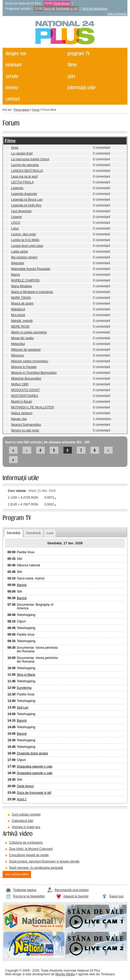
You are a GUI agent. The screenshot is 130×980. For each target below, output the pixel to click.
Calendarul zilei (22, 821)
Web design (13, 974)
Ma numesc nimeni (24, 257)
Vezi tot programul (95, 9)
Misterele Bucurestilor (26, 379)
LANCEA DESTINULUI (27, 171)
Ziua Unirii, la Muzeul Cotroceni (31, 849)
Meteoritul (18, 344)
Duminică (34, 533)
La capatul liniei (22, 153)
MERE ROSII (20, 327)
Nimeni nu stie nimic (25, 430)
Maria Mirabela (21, 286)
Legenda (17, 188)
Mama (15, 275)
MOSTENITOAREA (25, 396)
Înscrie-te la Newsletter (29, 896)
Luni (50, 533)
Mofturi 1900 (20, 384)
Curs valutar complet (26, 814)
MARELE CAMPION (25, 280)
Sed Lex (23, 707)
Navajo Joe (19, 419)
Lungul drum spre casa (27, 246)
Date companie (117, 14)
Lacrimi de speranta (25, 165)
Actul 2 (22, 799)
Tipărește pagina (25, 890)
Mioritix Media (65, 974)
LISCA (16, 223)
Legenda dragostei (24, 194)
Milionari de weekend (26, 350)
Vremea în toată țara (26, 827)
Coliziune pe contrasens (26, 843)
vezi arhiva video (17, 874)
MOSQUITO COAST (25, 390)
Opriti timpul (61, 3)
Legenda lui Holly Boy (26, 205)
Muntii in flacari (21, 402)
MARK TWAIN (21, 298)
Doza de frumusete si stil (60, 9)
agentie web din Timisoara (96, 974)
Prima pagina (22, 110)
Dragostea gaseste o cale (35, 766)
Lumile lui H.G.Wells (25, 240)
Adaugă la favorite (76, 896)
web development (38, 974)
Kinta (14, 148)
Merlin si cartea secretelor (29, 332)
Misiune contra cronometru (29, 361)
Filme (10, 141)
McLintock (18, 315)
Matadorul (18, 309)
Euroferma (24, 688)
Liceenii (16, 217)
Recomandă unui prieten (72, 890)
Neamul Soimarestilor (26, 425)
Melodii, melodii (22, 321)
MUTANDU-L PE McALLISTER (32, 407)
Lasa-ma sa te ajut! (24, 177)
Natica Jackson (22, 413)
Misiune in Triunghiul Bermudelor (34, 373)
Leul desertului (21, 211)
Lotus (15, 228)
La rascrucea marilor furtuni (30, 159)
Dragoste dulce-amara (32, 753)
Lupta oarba (19, 252)
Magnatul (17, 263)
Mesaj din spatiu (22, 338)
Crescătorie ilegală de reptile (29, 855)
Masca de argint (22, 303)
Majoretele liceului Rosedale (31, 269)
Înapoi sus (116, 896)
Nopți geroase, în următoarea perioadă (36, 868)
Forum (36, 110)
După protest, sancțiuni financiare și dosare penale (44, 861)
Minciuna (17, 355)
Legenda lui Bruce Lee (27, 200)
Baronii (22, 585)
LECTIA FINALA (22, 182)
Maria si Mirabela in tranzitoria (32, 292)
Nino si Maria (26, 675)
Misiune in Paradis (24, 367)
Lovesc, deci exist (23, 234)
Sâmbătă (13, 533)
